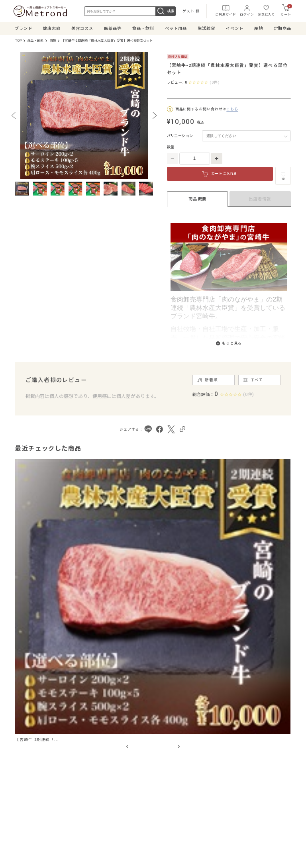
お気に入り (267, 10)
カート (286, 10)
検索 (166, 11)
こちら (232, 109)
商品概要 (197, 199)
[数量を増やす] (217, 159)
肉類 (53, 41)
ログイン (247, 10)
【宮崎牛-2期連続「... (37, 740)
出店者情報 (260, 199)
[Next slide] (155, 116)
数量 (171, 147)
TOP (18, 41)
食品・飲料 (35, 41)
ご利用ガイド (226, 10)
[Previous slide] (14, 116)
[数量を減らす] (173, 159)
